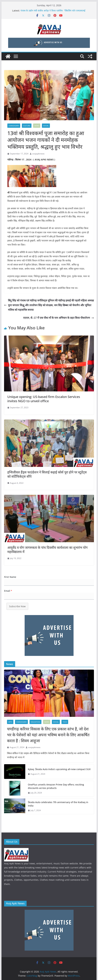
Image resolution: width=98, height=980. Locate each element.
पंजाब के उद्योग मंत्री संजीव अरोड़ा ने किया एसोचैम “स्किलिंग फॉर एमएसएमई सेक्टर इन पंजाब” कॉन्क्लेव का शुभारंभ (53, 12)
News (37, 126)
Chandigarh (14, 126)
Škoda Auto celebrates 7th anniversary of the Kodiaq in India (58, 804)
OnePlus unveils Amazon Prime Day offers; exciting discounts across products (56, 786)
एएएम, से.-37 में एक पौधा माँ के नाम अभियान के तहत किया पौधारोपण (59, 318)
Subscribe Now (17, 606)
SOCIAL (46, 126)
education (35, 722)
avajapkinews (38, 154)
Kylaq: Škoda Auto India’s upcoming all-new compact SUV (59, 769)
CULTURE (27, 126)
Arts (10, 722)
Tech (65, 722)
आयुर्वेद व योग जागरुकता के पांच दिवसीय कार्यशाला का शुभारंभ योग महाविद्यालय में (47, 550)
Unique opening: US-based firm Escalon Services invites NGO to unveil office (44, 399)
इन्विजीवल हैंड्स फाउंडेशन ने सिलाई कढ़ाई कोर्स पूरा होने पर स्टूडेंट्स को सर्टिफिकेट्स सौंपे (47, 474)
